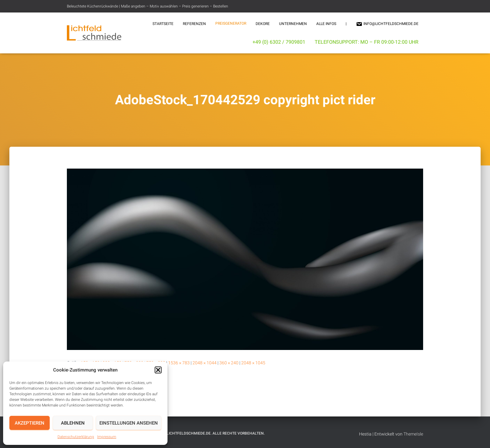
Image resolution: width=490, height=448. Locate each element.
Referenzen (194, 24)
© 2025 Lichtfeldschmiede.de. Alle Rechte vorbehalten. (209, 433)
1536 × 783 (179, 363)
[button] (158, 370)
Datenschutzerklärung (76, 437)
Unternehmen (293, 24)
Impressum (107, 437)
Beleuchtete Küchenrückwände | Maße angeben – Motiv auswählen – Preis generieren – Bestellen (147, 6)
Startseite (163, 24)
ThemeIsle (413, 434)
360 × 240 (229, 363)
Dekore (263, 24)
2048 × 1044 (205, 363)
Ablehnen (73, 423)
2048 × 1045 (253, 363)
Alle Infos (326, 24)
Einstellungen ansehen (129, 423)
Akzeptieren (30, 423)
